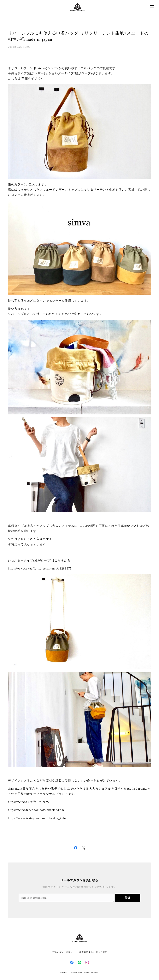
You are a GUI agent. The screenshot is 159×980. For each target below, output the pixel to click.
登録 (128, 898)
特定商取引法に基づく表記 (93, 952)
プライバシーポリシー (63, 952)
